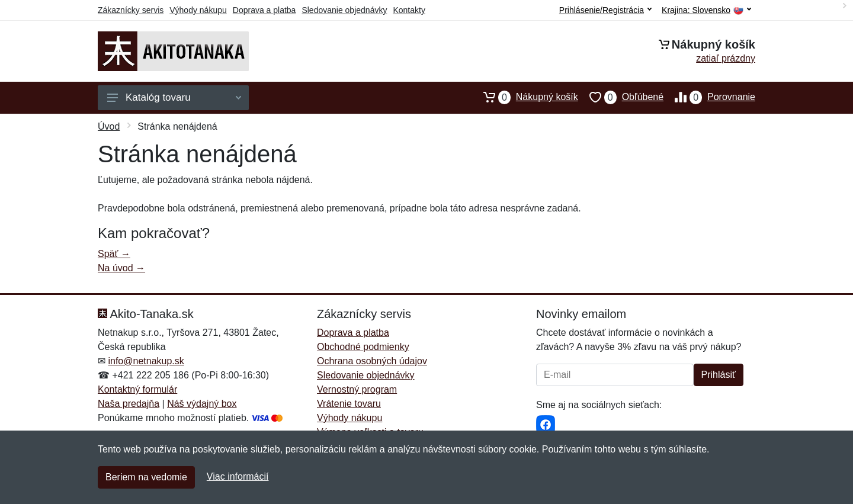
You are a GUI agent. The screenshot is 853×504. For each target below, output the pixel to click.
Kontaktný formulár (137, 389)
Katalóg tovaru (174, 97)
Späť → (114, 254)
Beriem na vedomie (146, 477)
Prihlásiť (719, 375)
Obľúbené (621, 97)
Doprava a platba (264, 10)
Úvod (109, 126)
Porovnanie (709, 97)
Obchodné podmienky (363, 347)
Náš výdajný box (202, 404)
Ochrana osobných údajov (372, 361)
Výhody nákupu (198, 10)
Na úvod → (121, 268)
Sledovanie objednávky (344, 10)
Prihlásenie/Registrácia (605, 10)
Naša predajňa (129, 404)
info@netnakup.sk (146, 361)
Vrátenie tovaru (349, 404)
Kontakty (409, 10)
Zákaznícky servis (131, 10)
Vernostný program (357, 389)
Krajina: (706, 10)
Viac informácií (238, 476)
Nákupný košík (525, 97)
